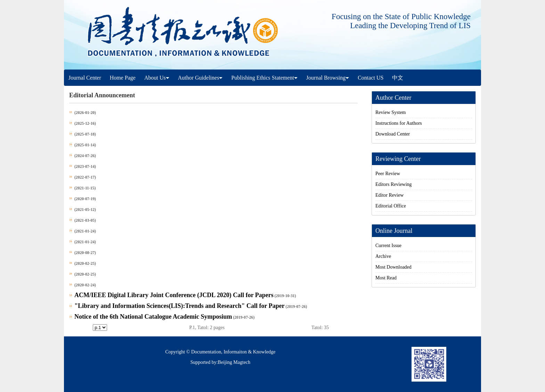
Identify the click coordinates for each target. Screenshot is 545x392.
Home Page (123, 78)
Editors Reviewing (394, 184)
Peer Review (388, 174)
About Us (157, 78)
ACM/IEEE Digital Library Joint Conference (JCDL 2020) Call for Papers (174, 295)
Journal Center (85, 78)
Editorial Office (391, 206)
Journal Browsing (328, 78)
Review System (391, 112)
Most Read (386, 278)
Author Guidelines (200, 78)
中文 (398, 78)
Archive (383, 256)
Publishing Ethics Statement (264, 78)
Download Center (393, 134)
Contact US (371, 78)
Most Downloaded (393, 267)
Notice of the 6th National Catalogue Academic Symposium (153, 317)
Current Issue (388, 246)
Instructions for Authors (399, 123)
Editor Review (389, 195)
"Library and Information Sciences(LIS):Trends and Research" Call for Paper (180, 306)
